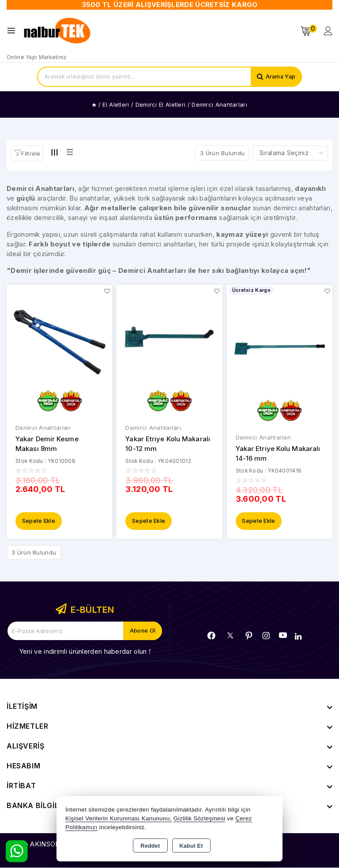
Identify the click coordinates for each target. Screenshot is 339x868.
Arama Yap (280, 77)
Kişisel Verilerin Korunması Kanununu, (119, 818)
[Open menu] (13, 31)
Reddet (150, 846)
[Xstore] (58, 31)
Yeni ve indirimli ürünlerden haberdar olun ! (85, 652)
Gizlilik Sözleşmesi (199, 818)
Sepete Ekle (39, 522)
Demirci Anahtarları (43, 428)
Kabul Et (191, 846)
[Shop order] (290, 153)
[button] (27, 153)
